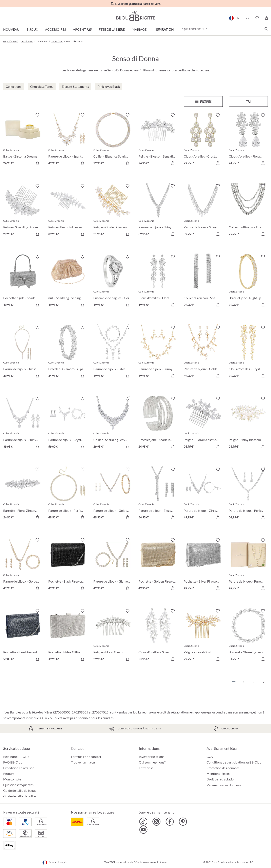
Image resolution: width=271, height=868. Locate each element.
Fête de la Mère (112, 29)
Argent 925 (82, 29)
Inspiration (164, 29)
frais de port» (126, 862)
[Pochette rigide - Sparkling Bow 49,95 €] (23, 281)
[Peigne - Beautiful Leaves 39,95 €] (68, 210)
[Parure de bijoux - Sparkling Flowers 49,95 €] (68, 140)
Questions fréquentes (18, 785)
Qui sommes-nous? (152, 762)
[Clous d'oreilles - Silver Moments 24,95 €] (158, 636)
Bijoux (32, 29)
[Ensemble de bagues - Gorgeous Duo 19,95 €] (113, 281)
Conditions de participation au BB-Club (234, 762)
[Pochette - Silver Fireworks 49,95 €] (203, 565)
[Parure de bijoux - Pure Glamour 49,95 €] (248, 565)
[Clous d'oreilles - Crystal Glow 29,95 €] (203, 140)
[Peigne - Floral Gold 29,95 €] (203, 636)
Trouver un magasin (85, 762)
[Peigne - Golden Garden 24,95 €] (113, 210)
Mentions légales (218, 773)
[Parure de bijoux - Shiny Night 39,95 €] (158, 210)
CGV (210, 757)
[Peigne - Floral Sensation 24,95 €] (203, 423)
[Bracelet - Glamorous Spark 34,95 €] (68, 352)
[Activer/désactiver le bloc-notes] (37, 115)
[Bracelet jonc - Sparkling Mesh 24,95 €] (158, 423)
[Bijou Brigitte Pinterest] (183, 822)
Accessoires (55, 29)
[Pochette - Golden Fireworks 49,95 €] (158, 565)
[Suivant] (263, 682)
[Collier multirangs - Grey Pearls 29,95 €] (248, 210)
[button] (247, 18)
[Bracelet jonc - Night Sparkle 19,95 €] (248, 281)
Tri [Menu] (248, 101)
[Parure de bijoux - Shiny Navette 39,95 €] (203, 210)
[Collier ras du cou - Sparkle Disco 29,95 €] (203, 281)
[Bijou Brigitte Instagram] (157, 822)
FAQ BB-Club (13, 762)
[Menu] (203, 101)
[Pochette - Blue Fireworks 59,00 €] (23, 636)
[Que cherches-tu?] (224, 29)
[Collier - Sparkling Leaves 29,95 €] (113, 423)
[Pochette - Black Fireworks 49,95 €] (68, 565)
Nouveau (11, 29)
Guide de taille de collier (20, 796)
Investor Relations (152, 757)
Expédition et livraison (19, 768)
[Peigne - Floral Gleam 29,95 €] (113, 636)
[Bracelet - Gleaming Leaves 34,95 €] (248, 636)
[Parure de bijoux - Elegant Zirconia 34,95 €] (158, 494)
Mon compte (12, 779)
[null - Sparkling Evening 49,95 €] (68, 281)
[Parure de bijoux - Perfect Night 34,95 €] (248, 494)
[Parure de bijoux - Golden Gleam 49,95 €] (113, 494)
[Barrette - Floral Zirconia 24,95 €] (23, 494)
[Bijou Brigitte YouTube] (143, 830)
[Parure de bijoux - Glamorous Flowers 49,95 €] (113, 565)
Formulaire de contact (86, 757)
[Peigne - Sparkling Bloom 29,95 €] (23, 210)
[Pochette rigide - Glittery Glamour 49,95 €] (68, 636)
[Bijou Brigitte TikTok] (143, 822)
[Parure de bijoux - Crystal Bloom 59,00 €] (68, 423)
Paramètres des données (224, 785)
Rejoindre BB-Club (16, 757)
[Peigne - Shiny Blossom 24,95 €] (248, 423)
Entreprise (146, 768)
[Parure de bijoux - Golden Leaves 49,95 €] (23, 565)
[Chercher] (266, 29)
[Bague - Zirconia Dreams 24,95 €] (23, 140)
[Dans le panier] (82, 163)
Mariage (139, 29)
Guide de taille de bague (20, 790)
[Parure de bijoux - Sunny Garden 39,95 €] (158, 352)
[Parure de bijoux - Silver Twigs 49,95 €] (113, 352)
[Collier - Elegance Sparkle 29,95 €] (113, 140)
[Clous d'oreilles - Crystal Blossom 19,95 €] (248, 352)
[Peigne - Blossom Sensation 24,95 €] (158, 140)
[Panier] (266, 18)
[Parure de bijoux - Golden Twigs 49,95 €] (203, 352)
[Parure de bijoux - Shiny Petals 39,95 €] (23, 423)
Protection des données (223, 768)
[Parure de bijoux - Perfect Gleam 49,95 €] (68, 494)
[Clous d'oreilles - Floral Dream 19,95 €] (158, 281)
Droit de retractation (221, 779)
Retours (9, 773)
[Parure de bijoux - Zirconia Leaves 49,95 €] (203, 494)
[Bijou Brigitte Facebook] (170, 822)
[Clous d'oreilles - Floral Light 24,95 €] (248, 140)
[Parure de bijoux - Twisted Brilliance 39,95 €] (23, 352)
